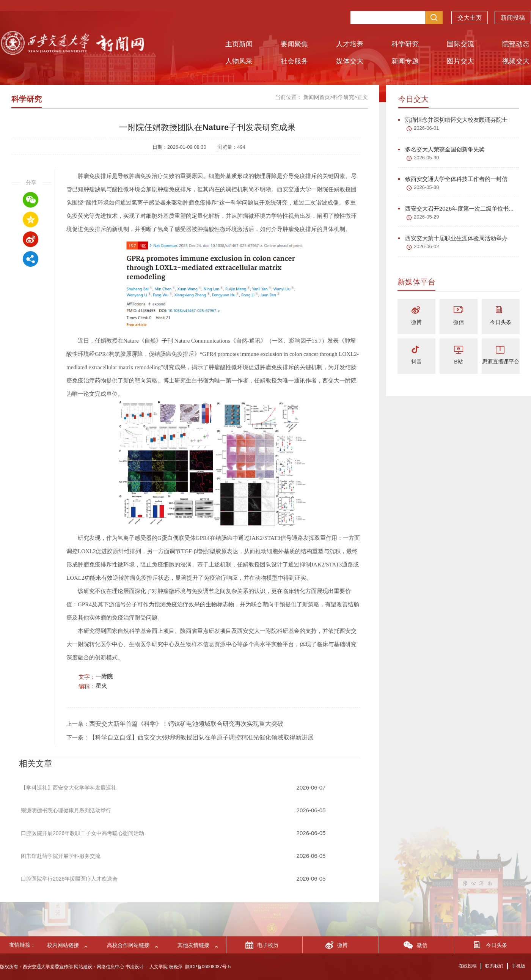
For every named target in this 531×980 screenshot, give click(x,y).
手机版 (518, 966)
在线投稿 (468, 966)
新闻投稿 (513, 18)
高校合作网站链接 (128, 945)
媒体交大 (350, 61)
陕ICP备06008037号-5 (208, 967)
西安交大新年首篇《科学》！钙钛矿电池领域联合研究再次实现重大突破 (186, 724)
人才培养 (350, 44)
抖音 (416, 362)
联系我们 (494, 966)
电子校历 (268, 945)
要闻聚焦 (294, 44)
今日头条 (501, 322)
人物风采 (239, 61)
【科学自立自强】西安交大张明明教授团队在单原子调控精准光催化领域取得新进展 (201, 737)
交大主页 (470, 18)
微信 (459, 322)
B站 (458, 362)
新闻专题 (405, 61)
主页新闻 (239, 44)
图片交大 (460, 61)
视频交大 (516, 61)
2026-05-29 (427, 217)
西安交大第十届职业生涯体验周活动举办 (453, 238)
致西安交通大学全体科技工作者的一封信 (453, 179)
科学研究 (405, 44)
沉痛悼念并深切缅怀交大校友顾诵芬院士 (453, 120)
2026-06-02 (427, 246)
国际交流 (460, 44)
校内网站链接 (63, 945)
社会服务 (294, 61)
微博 (416, 322)
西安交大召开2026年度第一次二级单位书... (456, 208)
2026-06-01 (427, 128)
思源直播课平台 (501, 362)
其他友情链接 (193, 945)
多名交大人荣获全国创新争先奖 (441, 149)
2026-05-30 (427, 158)
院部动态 (516, 44)
